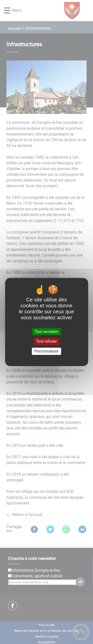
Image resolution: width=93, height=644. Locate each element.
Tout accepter (46, 332)
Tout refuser (46, 342)
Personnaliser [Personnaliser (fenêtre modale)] (47, 351)
